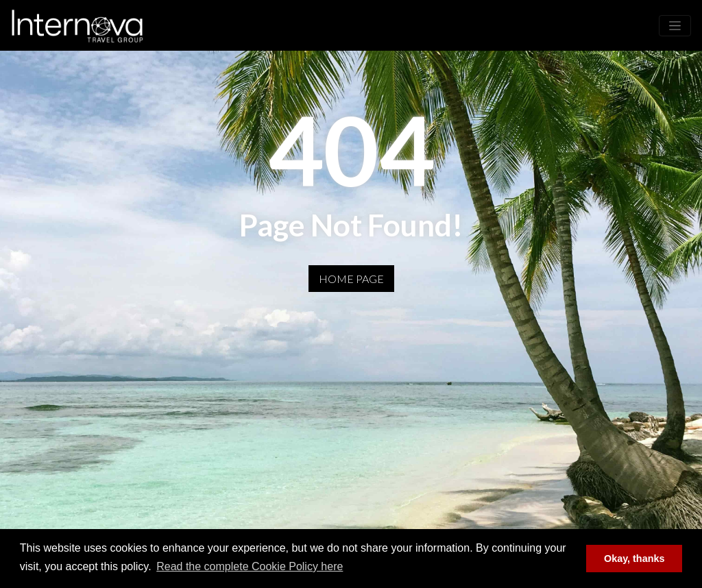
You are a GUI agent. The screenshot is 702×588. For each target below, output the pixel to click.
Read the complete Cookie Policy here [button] (250, 566)
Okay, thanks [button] (634, 559)
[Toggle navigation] (675, 26)
